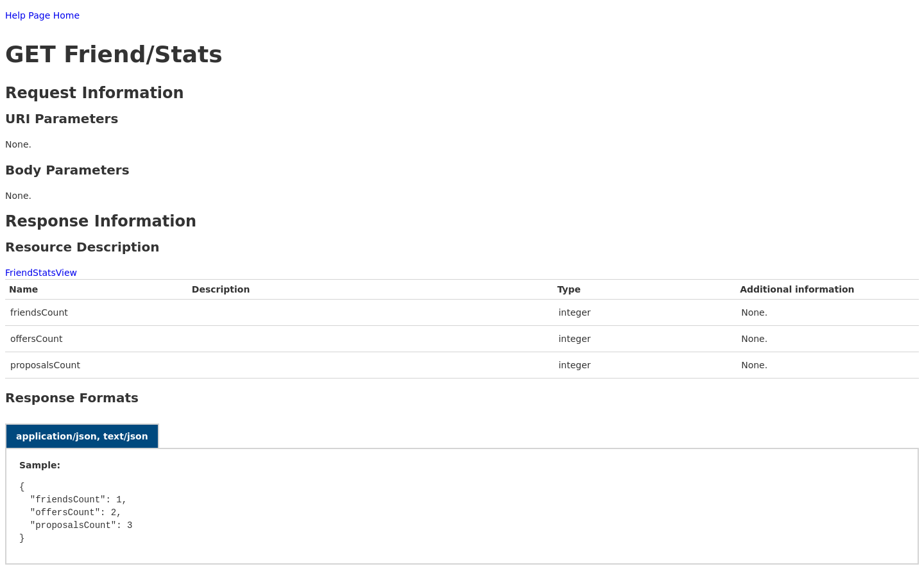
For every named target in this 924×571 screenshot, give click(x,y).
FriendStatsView (41, 273)
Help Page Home (42, 15)
